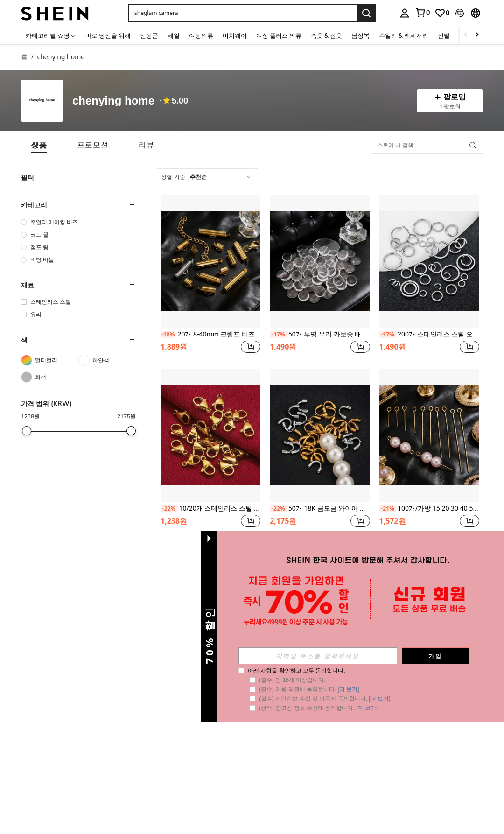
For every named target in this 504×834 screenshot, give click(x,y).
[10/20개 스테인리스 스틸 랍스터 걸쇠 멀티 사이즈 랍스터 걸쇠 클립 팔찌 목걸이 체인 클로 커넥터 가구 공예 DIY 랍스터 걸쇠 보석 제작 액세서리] (210, 435)
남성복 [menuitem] (360, 35)
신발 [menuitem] (444, 35)
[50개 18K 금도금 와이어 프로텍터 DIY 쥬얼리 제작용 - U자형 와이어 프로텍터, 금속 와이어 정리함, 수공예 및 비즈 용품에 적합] (320, 435)
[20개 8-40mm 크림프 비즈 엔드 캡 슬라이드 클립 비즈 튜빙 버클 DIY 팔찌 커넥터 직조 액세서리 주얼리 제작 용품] (210, 261)
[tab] (39, 145)
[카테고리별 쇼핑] (51, 35)
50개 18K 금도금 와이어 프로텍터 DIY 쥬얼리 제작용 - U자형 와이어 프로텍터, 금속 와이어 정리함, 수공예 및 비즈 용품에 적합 (320, 508)
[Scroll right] (477, 35)
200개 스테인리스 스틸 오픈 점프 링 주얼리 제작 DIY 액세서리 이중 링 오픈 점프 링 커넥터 (429, 334)
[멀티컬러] (50, 360)
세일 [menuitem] (174, 35)
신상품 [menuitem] (149, 35)
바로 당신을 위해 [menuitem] (108, 35)
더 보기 (348, 689)
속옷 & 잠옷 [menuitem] (326, 35)
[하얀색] (107, 360)
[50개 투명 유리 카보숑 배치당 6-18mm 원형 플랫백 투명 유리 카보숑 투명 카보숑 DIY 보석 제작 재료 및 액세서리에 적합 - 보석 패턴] (320, 261)
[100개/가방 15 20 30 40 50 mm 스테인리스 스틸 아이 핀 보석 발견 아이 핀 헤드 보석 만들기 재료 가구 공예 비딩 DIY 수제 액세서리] (429, 435)
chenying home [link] (61, 57)
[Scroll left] (466, 35)
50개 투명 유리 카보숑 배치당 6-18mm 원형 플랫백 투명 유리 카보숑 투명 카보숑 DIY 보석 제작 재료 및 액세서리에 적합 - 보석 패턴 (320, 334)
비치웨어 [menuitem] (235, 35)
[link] (422, 13)
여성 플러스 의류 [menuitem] (279, 35)
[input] (318, 656)
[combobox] (207, 177)
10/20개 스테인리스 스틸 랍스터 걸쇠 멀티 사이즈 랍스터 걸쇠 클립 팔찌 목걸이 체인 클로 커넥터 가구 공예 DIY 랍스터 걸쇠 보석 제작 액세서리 (210, 508)
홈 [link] (24, 57)
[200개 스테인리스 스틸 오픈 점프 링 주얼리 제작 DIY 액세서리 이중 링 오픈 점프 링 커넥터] (429, 261)
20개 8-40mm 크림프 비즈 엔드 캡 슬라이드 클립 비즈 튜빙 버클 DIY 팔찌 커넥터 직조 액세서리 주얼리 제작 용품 (210, 334)
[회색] (50, 377)
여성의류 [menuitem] (201, 35)
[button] (243, 13)
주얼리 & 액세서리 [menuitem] (404, 35)
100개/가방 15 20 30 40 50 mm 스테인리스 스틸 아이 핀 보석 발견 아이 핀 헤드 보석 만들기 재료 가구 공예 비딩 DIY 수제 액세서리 (429, 508)
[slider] (27, 431)
